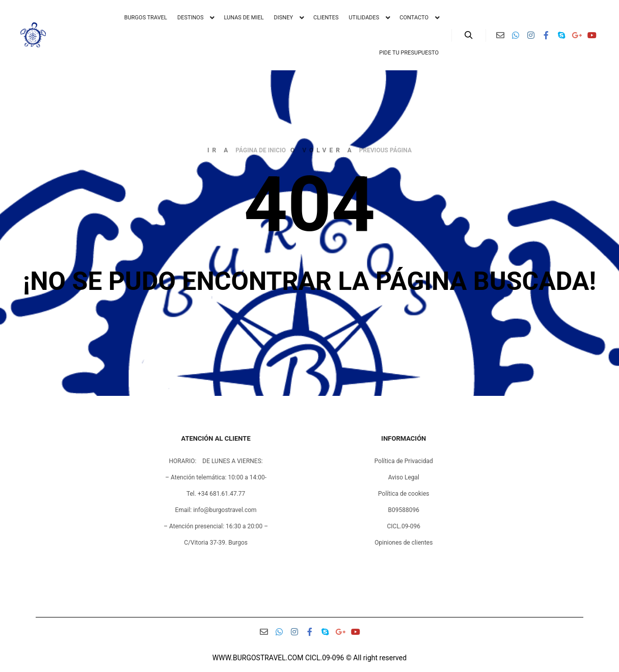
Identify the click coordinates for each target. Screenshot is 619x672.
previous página (385, 150)
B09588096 (404, 510)
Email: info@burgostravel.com (216, 510)
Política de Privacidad (404, 461)
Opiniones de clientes (403, 543)
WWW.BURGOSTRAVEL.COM (258, 658)
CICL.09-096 (404, 526)
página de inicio (261, 150)
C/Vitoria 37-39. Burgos (216, 543)
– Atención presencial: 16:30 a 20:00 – (216, 526)
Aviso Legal (404, 477)
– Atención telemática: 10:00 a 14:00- (216, 477)
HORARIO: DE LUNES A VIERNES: (216, 461)
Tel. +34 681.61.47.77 (216, 494)
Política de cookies (404, 494)
